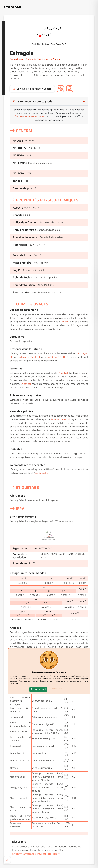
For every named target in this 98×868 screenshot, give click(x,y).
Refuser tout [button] (57, 689)
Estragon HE (41, 473)
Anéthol (65, 322)
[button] (38, 689)
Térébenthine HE (56, 357)
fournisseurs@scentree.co (30, 117)
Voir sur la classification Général (32, 89)
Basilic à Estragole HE (29, 357)
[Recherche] (12, 860)
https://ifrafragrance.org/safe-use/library (36, 854)
